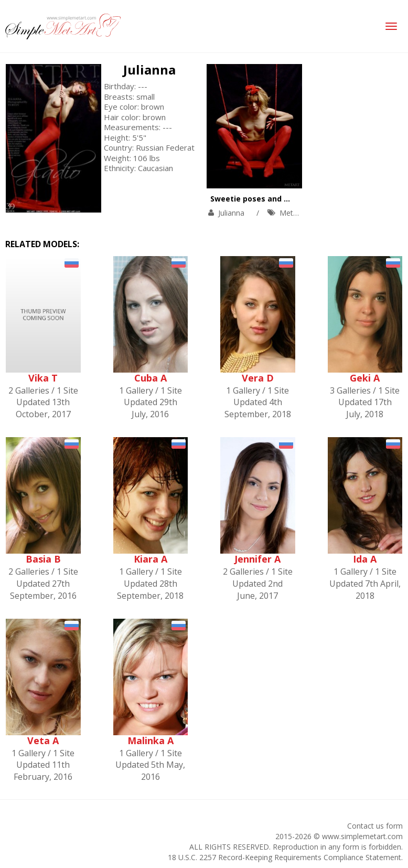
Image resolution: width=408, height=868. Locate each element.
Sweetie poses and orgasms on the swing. (291, 199)
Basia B (43, 559)
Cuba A (151, 378)
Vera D (258, 378)
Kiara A (151, 559)
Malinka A (151, 740)
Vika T (43, 378)
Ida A (365, 559)
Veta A (43, 740)
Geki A (365, 378)
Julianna (149, 70)
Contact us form (375, 826)
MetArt (291, 213)
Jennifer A (257, 559)
